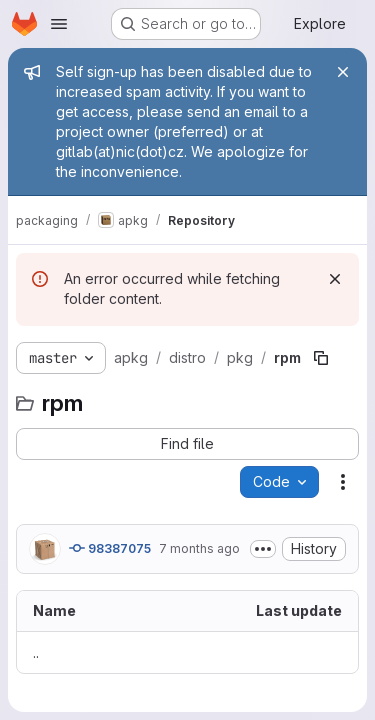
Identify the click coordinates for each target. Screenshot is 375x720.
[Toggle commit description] (263, 549)
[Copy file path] (321, 358)
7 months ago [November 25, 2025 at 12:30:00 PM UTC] (199, 548)
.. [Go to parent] (36, 652)
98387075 (110, 548)
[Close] (343, 72)
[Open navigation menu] (59, 24)
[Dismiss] (335, 279)
